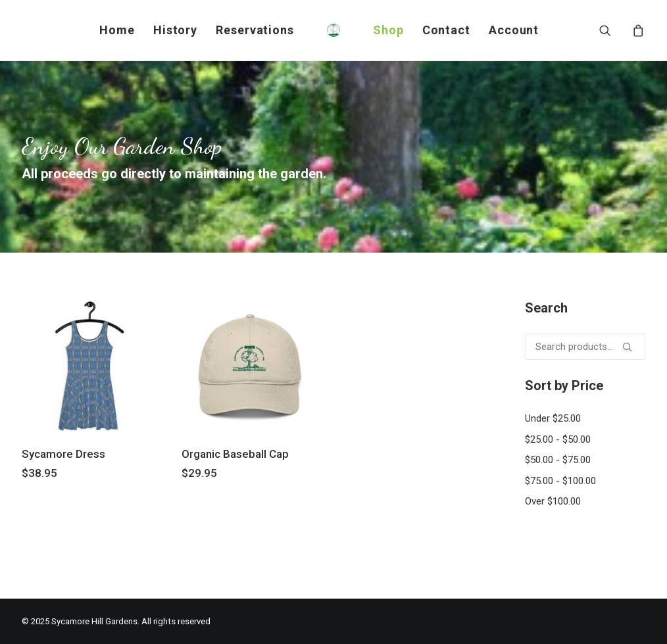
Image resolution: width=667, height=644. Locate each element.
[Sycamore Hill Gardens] (333, 30)
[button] (613, 30)
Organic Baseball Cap (235, 454)
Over (553, 501)
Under (553, 418)
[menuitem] (117, 30)
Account (514, 30)
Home (117, 30)
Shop (388, 30)
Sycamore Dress (63, 454)
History (175, 30)
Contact (446, 30)
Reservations (255, 30)
